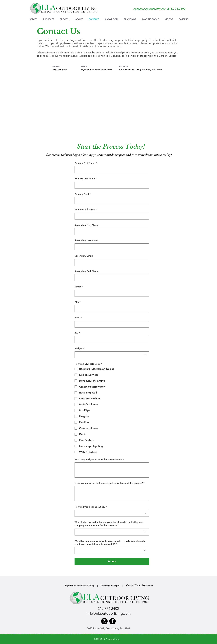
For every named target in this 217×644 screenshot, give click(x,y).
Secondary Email (84, 256)
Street (79, 287)
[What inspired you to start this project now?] (112, 470)
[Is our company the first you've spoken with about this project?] (112, 494)
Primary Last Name (86, 179)
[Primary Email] (111, 201)
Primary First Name (86, 163)
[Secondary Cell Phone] (111, 278)
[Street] (111, 293)
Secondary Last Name (86, 240)
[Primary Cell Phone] (111, 216)
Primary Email (83, 194)
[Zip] (111, 340)
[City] (111, 309)
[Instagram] (104, 621)
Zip (77, 333)
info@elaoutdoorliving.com (96, 69)
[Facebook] (112, 621)
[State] (111, 324)
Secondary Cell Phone (87, 271)
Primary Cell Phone (86, 210)
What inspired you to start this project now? (99, 460)
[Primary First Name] (111, 170)
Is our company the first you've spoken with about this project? (109, 483)
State (78, 318)
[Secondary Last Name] (111, 247)
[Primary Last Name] (111, 185)
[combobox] (112, 355)
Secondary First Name (86, 225)
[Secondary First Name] (111, 231)
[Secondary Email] (111, 262)
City (78, 302)
